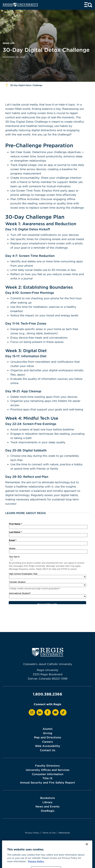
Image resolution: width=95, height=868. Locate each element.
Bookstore (48, 798)
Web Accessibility (48, 746)
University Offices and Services (48, 770)
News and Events (47, 806)
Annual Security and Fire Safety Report (47, 782)
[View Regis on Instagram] (32, 712)
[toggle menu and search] (88, 5)
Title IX (47, 778)
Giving (48, 733)
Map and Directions (47, 737)
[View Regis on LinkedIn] (40, 712)
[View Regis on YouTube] (55, 712)
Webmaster (64, 833)
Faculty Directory (47, 766)
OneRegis (48, 811)
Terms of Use (49, 833)
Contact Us (48, 750)
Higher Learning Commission (59, 844)
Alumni (48, 729)
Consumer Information (48, 774)
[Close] (87, 850)
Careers (47, 742)
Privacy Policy (32, 833)
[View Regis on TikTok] (63, 712)
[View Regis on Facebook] (48, 712)
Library (47, 802)
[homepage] (20, 5)
